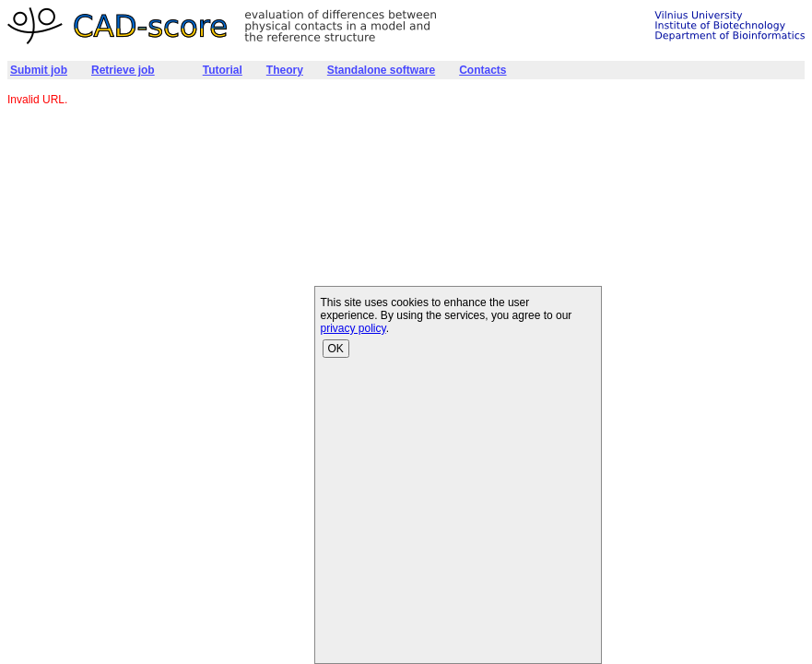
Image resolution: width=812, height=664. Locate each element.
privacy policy (353, 328)
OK (336, 349)
